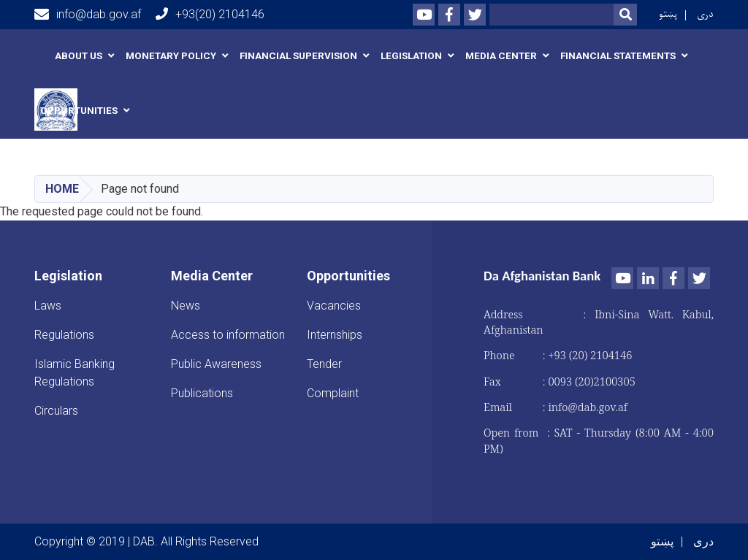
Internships (335, 335)
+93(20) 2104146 (210, 14)
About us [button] (79, 56)
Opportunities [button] (79, 111)
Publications (202, 393)
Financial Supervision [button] (298, 56)
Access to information (228, 335)
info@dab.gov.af (88, 15)
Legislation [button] (411, 56)
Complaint (333, 393)
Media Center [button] (501, 56)
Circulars (56, 411)
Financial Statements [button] (618, 56)
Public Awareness (216, 364)
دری (705, 14)
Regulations (64, 335)
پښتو (668, 14)
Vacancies (334, 306)
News (186, 306)
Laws (48, 306)
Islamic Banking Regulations (75, 373)
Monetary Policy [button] (171, 56)
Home (62, 189)
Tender (324, 364)
